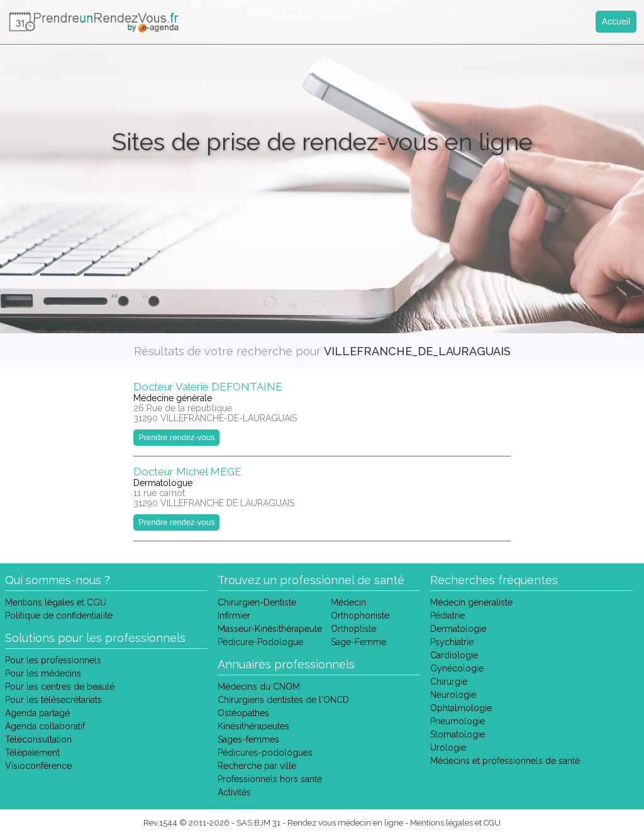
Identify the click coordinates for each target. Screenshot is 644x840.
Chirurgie (449, 682)
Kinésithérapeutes (253, 726)
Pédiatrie (447, 616)
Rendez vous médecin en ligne (345, 823)
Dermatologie (458, 629)
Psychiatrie (452, 642)
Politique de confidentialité (59, 616)
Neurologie (453, 695)
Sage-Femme (358, 642)
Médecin (348, 602)
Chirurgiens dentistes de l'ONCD (283, 700)
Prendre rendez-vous (176, 437)
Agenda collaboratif (45, 726)
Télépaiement (32, 753)
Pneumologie (458, 721)
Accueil (616, 21)
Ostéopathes (243, 713)
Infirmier (234, 616)
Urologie (448, 748)
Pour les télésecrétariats (53, 700)
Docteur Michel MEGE (187, 472)
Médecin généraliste (471, 602)
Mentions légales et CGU (56, 602)
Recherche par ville (257, 766)
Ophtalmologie (461, 708)
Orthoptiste (353, 629)
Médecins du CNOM (259, 687)
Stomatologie (458, 734)
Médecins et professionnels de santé (505, 761)
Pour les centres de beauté (60, 687)
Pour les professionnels (53, 660)
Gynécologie (457, 668)
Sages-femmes (248, 739)
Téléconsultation (38, 739)
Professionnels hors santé (270, 779)
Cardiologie (454, 655)
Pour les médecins (43, 673)
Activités (234, 792)
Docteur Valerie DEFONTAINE (208, 387)
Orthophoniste (360, 616)
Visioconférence (38, 766)
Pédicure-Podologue (260, 642)
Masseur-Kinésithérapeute (270, 629)
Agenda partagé (37, 713)
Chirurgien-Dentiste (257, 602)
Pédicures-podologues (265, 753)
